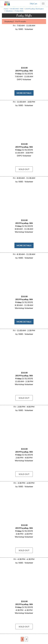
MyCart (34, 4)
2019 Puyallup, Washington (34, 9)
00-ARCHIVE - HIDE (17, 9)
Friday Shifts (19, 11)
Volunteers (9, 11)
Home (6, 9)
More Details (24, 93)
